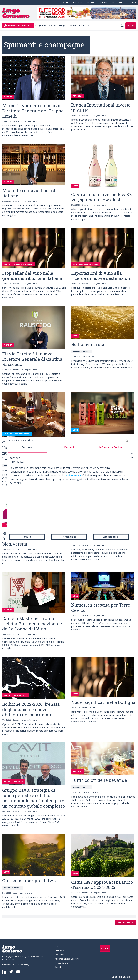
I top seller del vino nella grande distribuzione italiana (32, 276)
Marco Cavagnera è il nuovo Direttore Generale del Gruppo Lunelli (33, 111)
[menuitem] (64, 3)
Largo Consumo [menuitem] (44, 26)
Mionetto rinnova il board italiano (29, 193)
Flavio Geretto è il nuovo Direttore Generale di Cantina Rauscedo (32, 359)
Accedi (131, 26)
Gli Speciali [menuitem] (79, 26)
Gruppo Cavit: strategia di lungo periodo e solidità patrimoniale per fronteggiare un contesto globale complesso (34, 798)
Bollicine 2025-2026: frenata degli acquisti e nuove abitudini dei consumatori (31, 709)
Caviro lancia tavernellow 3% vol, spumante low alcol (102, 197)
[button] (127, 440)
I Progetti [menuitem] (63, 26)
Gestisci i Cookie (121, 977)
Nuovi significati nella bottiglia (103, 702)
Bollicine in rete (88, 344)
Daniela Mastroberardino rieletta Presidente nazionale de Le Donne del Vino (32, 624)
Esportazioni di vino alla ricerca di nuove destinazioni (101, 276)
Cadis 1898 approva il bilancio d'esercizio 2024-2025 (102, 885)
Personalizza (69, 537)
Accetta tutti (111, 537)
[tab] (27, 449)
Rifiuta (27, 537)
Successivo (124, 922)
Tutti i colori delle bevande (99, 780)
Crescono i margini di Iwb (29, 881)
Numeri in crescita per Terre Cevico (101, 608)
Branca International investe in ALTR (101, 108)
